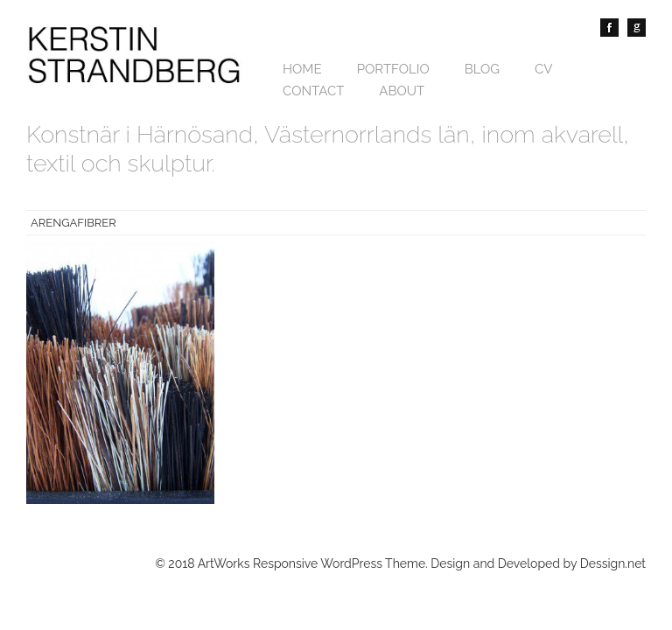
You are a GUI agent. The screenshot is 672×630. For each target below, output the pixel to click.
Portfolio (393, 69)
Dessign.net (613, 563)
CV (543, 69)
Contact (313, 91)
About (402, 91)
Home (302, 69)
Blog (482, 69)
